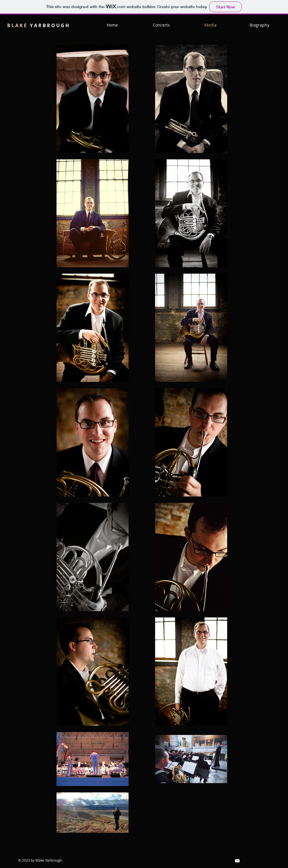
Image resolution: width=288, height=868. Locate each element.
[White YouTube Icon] (237, 861)
